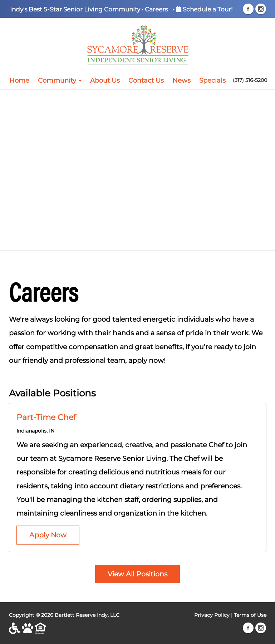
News (181, 80)
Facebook (248, 9)
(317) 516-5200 (250, 80)
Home (19, 80)
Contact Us (146, 80)
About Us (105, 80)
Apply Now (48, 535)
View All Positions (137, 574)
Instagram (261, 9)
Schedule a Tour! (204, 9)
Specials (212, 80)
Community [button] (60, 80)
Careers (156, 9)
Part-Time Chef (46, 417)
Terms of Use (250, 615)
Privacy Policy (212, 615)
